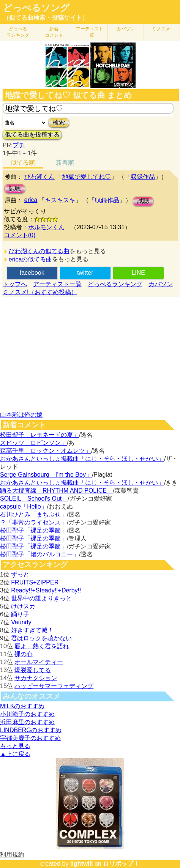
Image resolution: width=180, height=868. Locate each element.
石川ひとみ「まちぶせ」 (33, 514)
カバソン (126, 29)
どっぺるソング (36, 8)
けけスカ (23, 606)
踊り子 (20, 614)
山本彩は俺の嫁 (21, 415)
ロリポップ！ (121, 864)
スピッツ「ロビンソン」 (33, 443)
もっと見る (15, 746)
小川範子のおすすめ (27, 714)
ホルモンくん (46, 227)
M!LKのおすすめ (22, 706)
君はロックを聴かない (41, 638)
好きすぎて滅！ (32, 630)
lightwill (82, 864)
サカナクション (36, 678)
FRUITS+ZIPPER (35, 582)
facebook (32, 273)
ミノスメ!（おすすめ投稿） (40, 292)
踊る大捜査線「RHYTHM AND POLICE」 (56, 491)
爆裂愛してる (33, 670)
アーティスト (90, 32)
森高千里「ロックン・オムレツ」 (46, 451)
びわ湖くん (39, 177)
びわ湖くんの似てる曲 (39, 251)
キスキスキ (60, 200)
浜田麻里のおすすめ (27, 722)
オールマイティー (39, 662)
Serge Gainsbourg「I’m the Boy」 (46, 475)
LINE (138, 273)
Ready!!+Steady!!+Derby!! (46, 590)
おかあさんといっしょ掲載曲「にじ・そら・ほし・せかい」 (82, 459)
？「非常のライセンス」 (33, 522)
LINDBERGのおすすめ (31, 730)
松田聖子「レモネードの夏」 (39, 435)
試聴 (15, 188)
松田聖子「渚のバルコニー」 (39, 554)
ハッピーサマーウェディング (54, 686)
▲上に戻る (15, 754)
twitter (85, 273)
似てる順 (23, 163)
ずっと (20, 574)
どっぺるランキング (115, 284)
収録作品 (143, 177)
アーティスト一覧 (57, 284)
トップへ (15, 284)
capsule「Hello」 (24, 506)
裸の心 (24, 654)
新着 (54, 32)
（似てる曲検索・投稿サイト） (46, 18)
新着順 (65, 163)
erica (31, 200)
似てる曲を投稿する (32, 135)
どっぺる (18, 32)
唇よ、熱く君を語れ (42, 646)
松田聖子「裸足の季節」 (33, 530)
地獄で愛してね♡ (87, 177)
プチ (19, 145)
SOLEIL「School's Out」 (34, 499)
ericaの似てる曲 (31, 259)
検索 (59, 122)
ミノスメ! (162, 29)
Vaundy (21, 622)
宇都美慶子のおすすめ (30, 738)
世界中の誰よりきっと (41, 598)
